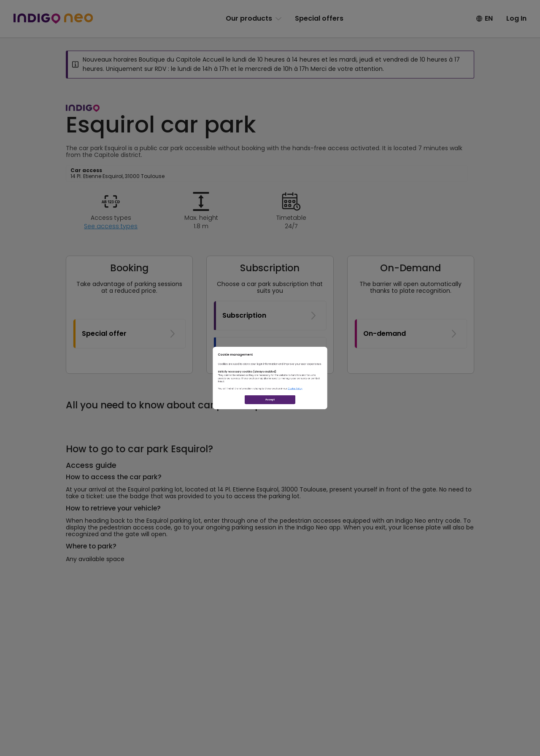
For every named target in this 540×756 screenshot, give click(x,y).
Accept (270, 435)
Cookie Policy (337, 406)
